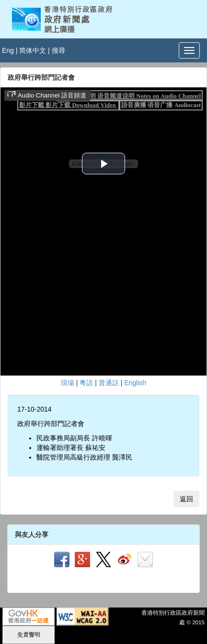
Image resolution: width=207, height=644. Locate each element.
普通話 (109, 383)
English (135, 383)
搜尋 (58, 50)
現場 (68, 383)
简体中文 (33, 50)
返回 (186, 499)
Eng (8, 50)
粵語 (86, 383)
